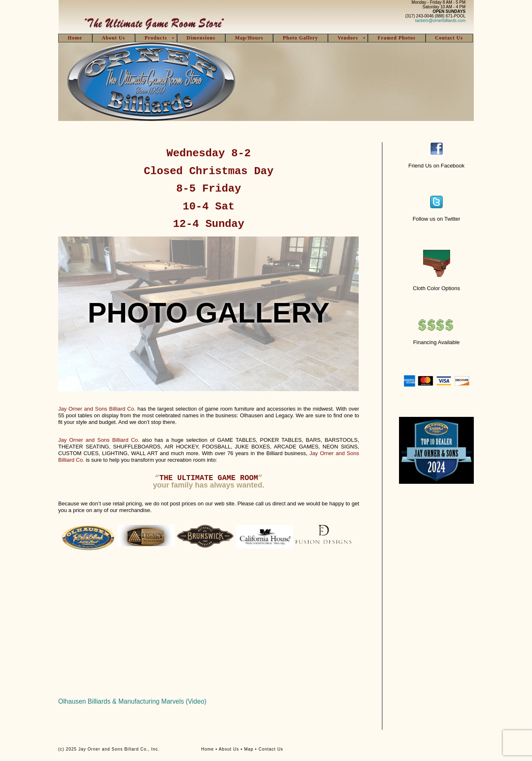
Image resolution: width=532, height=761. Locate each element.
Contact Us (449, 38)
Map (249, 749)
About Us (113, 38)
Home (75, 38)
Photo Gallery (300, 38)
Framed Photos (396, 38)
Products (156, 38)
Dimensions (201, 38)
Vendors (348, 38)
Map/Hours (249, 38)
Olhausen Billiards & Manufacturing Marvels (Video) (132, 701)
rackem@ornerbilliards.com (440, 21)
